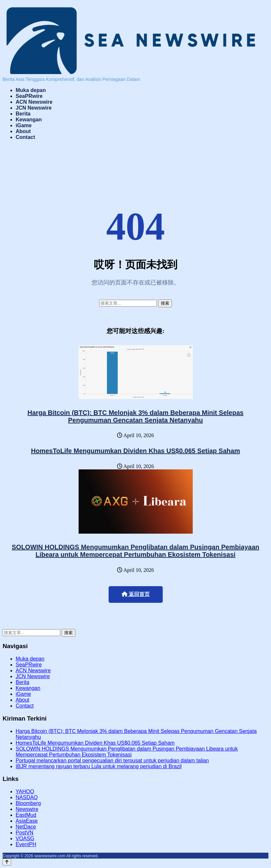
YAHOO (25, 792)
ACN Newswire (34, 102)
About (23, 131)
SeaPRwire (29, 96)
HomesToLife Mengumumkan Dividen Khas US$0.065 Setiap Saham (135, 451)
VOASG (25, 838)
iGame (24, 125)
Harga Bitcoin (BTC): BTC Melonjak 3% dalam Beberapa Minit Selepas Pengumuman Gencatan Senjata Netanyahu (135, 416)
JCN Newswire (34, 108)
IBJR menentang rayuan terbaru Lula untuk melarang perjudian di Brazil (99, 766)
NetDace (26, 827)
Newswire (27, 809)
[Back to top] (7, 862)
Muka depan (31, 90)
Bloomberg (28, 803)
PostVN (24, 833)
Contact (25, 137)
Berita (23, 114)
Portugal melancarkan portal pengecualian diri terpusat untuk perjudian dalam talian (112, 761)
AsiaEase (27, 821)
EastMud (26, 815)
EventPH (26, 844)
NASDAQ (27, 797)
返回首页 (136, 594)
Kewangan (29, 120)
